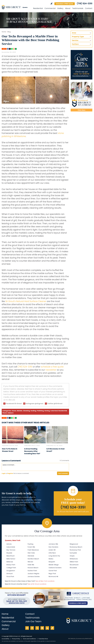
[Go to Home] (16, 7)
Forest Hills (31, 547)
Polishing (40, 411)
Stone (14, 411)
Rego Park (52, 574)
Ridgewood (74, 544)
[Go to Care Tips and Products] (81, 65)
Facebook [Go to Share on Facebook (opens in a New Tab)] (8, 49)
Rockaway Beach (76, 547)
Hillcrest (30, 562)
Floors (5, 413)
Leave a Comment (11, 461)
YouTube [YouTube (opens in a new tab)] (42, 628)
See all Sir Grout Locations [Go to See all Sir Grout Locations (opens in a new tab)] (37, 584)
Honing (47, 411)
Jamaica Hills (53, 544)
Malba (51, 559)
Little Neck (52, 553)
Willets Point (74, 562)
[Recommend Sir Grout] (81, 97)
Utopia (72, 556)
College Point (11, 568)
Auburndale (11, 547)
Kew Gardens (53, 547)
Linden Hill (52, 550)
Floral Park (10, 576)
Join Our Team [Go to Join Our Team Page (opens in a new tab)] (33, 621)
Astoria (9, 544)
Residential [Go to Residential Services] (38, 8)
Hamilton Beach (33, 559)
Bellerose (10, 562)
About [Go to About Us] (68, 8)
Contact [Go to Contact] (89, 8)
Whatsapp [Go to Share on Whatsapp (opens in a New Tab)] (12, 49)
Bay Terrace (11, 550)
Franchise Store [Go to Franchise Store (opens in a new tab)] (43, 639)
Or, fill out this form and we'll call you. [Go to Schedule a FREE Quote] (73, 512)
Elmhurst (10, 574)
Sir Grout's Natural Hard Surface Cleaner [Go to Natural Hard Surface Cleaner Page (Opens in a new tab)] (26, 301)
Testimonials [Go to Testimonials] (78, 8)
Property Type (78, 37)
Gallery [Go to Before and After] (60, 8)
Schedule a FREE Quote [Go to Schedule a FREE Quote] (65, 4)
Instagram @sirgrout (34, 404)
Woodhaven (74, 565)
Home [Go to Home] (4, 32)
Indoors (11, 413)
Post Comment (63, 473)
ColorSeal (54, 411)
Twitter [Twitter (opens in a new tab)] (37, 628)
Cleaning (26, 411)
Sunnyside (73, 553)
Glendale (31, 556)
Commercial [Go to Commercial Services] (50, 8)
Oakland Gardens (55, 568)
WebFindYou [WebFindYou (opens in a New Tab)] (89, 639)
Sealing (33, 411)
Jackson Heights (33, 574)
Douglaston (11, 571)
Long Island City (54, 556)
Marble (20, 411)
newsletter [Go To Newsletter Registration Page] (51, 370)
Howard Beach (33, 568)
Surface (75, 44)
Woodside (73, 568)
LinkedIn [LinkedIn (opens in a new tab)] (47, 628)
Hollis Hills (31, 565)
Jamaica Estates (34, 576)
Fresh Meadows (33, 550)
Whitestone (74, 559)
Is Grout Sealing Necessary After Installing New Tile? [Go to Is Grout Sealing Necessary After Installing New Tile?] (32, 451)
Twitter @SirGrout (55, 404)
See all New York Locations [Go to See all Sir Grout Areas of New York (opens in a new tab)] (45, 581)
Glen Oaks (31, 553)
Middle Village (54, 565)
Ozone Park (53, 571)
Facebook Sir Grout (14, 404)
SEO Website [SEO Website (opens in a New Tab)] (72, 639)
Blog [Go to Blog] (9, 32)
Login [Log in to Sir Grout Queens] (4, 473)
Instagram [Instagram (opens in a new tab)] (27, 628)
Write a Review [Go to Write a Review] (51, 4)
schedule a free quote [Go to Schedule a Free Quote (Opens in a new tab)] (52, 367)
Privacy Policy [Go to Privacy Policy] (16, 639)
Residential (63, 411)
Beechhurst (11, 556)
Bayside (9, 553)
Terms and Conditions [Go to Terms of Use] (29, 639)
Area (74, 33)
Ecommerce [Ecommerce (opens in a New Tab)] (80, 639)
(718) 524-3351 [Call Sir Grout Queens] (85, 4)
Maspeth (52, 562)
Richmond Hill (53, 576)
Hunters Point (32, 571)
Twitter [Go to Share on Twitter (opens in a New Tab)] (10, 49)
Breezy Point (11, 565)
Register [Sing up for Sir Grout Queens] (10, 473)
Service (75, 40)
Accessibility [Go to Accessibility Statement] (5, 639)
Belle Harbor (11, 559)
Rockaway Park (75, 550)
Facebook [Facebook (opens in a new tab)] (32, 628)
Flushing (30, 544)
